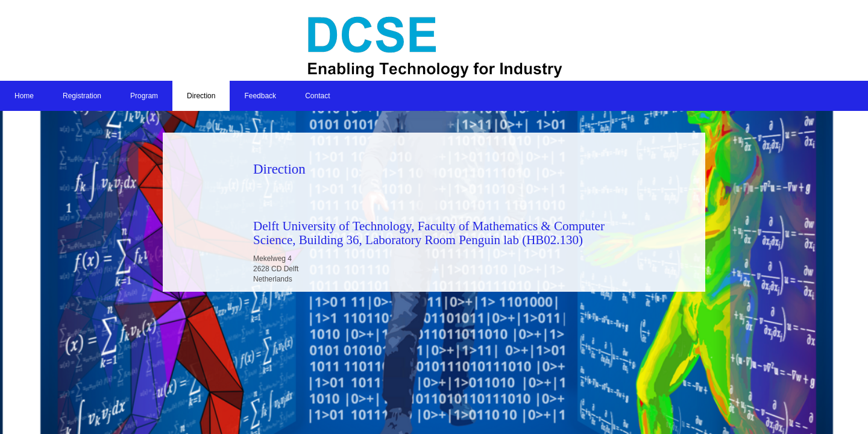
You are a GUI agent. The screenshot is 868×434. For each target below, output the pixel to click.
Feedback (260, 96)
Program (144, 96)
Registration (82, 96)
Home (24, 96)
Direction (201, 96)
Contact (317, 96)
